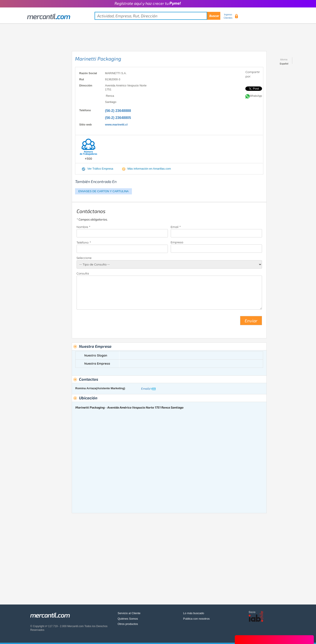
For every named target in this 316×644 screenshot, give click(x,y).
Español (284, 64)
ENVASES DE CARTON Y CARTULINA (103, 191)
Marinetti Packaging (98, 59)
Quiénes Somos (128, 619)
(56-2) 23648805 (118, 118)
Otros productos (128, 624)
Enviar (251, 321)
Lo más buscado (194, 613)
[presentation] (110, 322)
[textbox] (157, 16)
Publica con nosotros (197, 619)
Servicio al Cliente (129, 613)
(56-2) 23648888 (118, 111)
